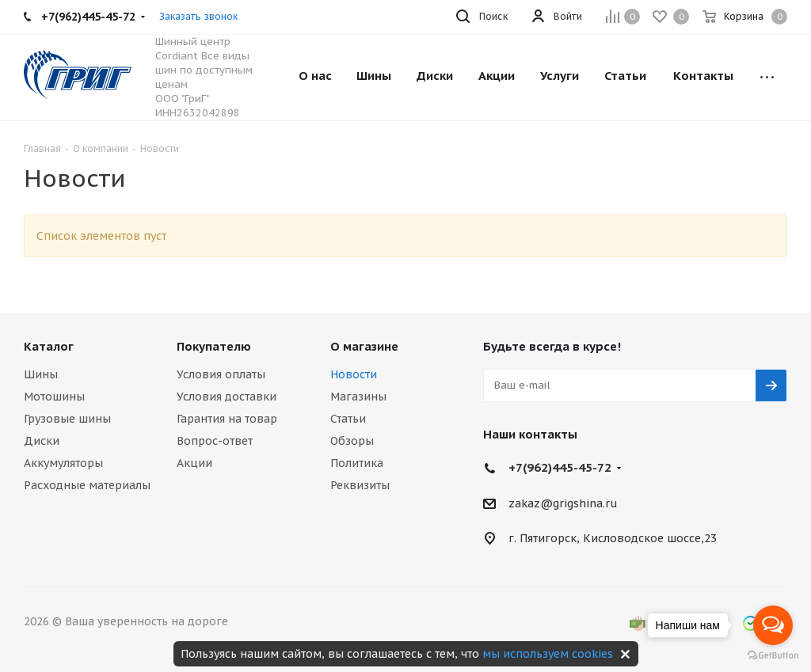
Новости (354, 374)
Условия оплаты (221, 374)
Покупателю (214, 346)
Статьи (348, 419)
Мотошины (54, 397)
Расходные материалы (87, 485)
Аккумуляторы (63, 463)
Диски (42, 441)
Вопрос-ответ (215, 441)
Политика (357, 463)
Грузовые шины (67, 419)
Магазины (358, 397)
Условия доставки (227, 397)
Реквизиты (360, 485)
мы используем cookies (548, 654)
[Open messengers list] (773, 625)
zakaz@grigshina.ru (563, 503)
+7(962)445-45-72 (560, 467)
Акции (194, 463)
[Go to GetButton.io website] (773, 656)
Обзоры (352, 441)
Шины (41, 374)
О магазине (364, 346)
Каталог (49, 346)
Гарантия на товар (227, 419)
